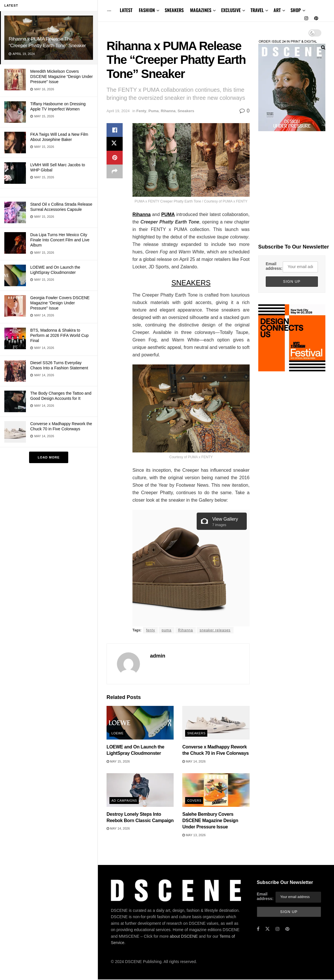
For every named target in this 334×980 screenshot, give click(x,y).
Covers (194, 801)
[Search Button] (323, 47)
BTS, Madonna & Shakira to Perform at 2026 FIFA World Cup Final (59, 335)
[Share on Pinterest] (115, 158)
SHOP (296, 10)
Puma (154, 111)
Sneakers (186, 111)
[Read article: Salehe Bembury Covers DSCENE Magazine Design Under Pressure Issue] (216, 790)
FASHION (147, 10)
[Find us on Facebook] (258, 929)
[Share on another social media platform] (115, 171)
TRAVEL (257, 10)
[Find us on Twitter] (267, 929)
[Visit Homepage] (109, 11)
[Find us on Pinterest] (316, 18)
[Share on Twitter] (115, 144)
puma (166, 630)
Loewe (117, 733)
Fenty (142, 111)
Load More (49, 457)
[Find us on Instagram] (306, 18)
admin (158, 656)
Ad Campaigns (124, 801)
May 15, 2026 (118, 761)
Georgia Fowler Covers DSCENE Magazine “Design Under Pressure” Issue (60, 303)
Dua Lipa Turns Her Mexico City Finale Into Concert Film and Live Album (60, 240)
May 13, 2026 (194, 835)
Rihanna (168, 111)
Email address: (274, 266)
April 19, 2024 (118, 111)
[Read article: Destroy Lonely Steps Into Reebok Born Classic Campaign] (140, 790)
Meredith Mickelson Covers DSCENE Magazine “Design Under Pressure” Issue (61, 77)
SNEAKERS (174, 10)
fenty (150, 630)
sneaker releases (215, 630)
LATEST (126, 10)
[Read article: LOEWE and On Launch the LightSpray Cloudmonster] (140, 723)
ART (277, 10)
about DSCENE (184, 936)
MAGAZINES (201, 10)
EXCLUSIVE (231, 10)
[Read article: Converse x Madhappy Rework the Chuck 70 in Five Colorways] (216, 723)
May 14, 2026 (194, 761)
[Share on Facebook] (115, 130)
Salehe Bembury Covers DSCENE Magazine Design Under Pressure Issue (210, 821)
